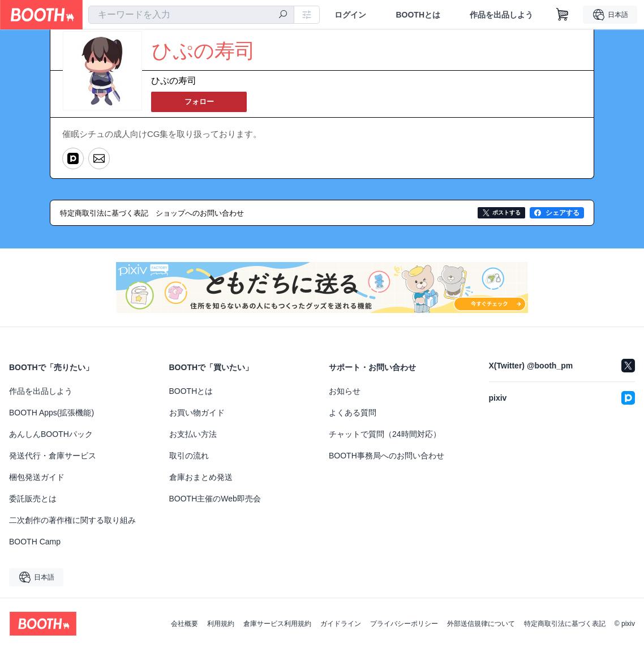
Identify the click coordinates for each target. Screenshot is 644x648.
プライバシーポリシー (404, 623)
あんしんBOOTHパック (51, 433)
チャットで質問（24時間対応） (385, 433)
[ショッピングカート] (563, 15)
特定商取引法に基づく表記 (565, 623)
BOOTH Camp (35, 540)
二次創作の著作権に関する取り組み (72, 519)
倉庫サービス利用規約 (277, 623)
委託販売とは (33, 497)
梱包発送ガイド (37, 476)
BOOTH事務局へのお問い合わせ (387, 454)
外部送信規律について (481, 623)
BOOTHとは (418, 15)
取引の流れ (189, 454)
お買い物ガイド (197, 411)
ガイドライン (341, 623)
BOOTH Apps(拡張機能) (51, 411)
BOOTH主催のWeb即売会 (215, 497)
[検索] (283, 15)
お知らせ (345, 390)
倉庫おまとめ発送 (201, 476)
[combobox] (191, 15)
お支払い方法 (193, 433)
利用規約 (221, 623)
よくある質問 (353, 411)
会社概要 (184, 623)
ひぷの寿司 (174, 81)
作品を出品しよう (501, 15)
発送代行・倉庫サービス (53, 454)
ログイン (350, 15)
